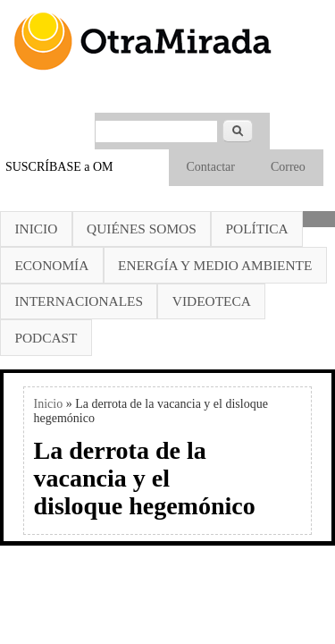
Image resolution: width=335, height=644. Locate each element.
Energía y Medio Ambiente (215, 265)
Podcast (46, 338)
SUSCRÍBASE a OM (59, 167)
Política (257, 229)
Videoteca (212, 301)
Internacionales (79, 301)
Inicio (36, 229)
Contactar (211, 167)
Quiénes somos (142, 229)
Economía (51, 265)
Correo (288, 167)
